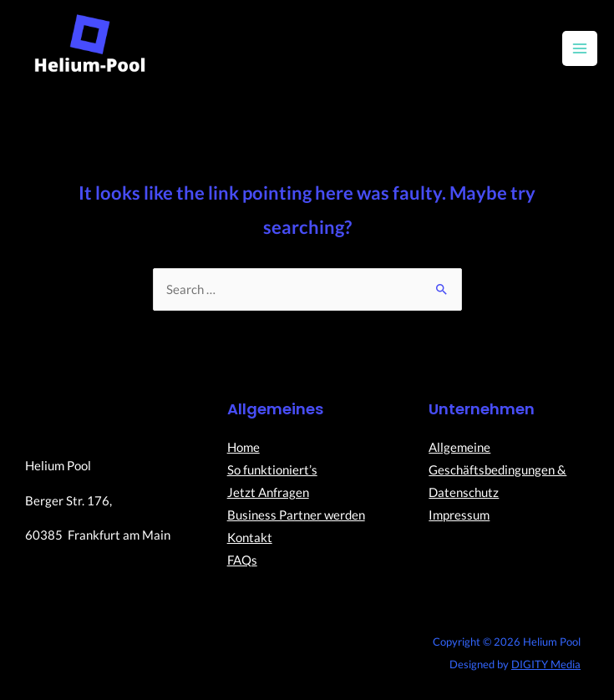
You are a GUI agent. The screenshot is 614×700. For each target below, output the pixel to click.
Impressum (459, 515)
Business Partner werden (296, 515)
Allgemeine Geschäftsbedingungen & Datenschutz (497, 470)
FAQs (242, 560)
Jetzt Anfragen (268, 492)
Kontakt (250, 538)
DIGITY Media (546, 664)
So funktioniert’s (272, 470)
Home (244, 447)
